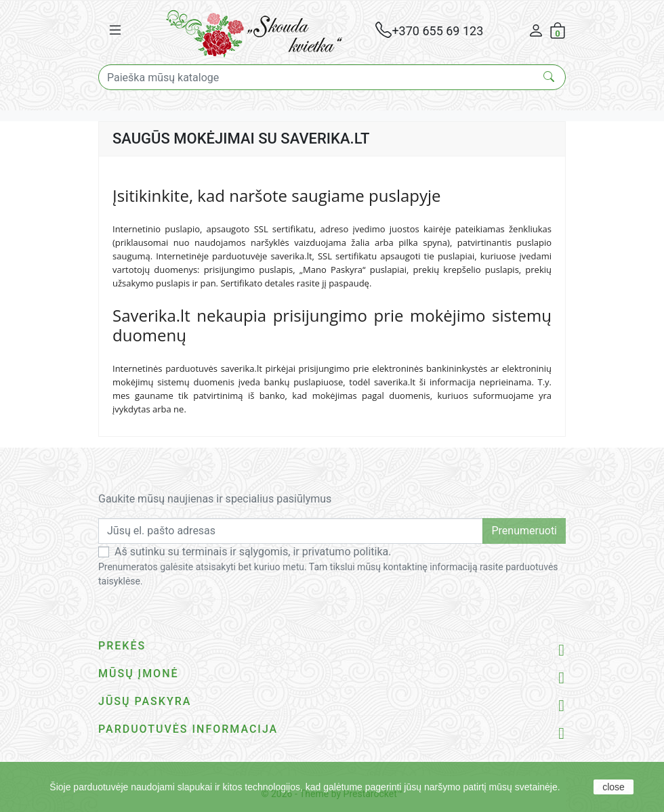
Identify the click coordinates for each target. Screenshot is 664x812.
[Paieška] (332, 77)
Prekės (122, 646)
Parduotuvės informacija (188, 729)
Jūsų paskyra (145, 701)
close (614, 787)
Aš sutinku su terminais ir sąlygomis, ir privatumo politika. (253, 552)
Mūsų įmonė (139, 674)
